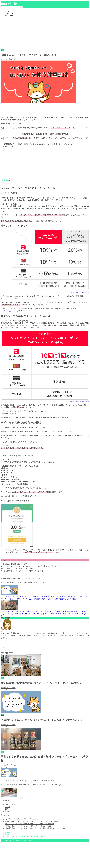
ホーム (7, 11)
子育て (8, 807)
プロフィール (9, 13)
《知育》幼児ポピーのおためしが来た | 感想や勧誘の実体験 (28, 826)
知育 (7, 809)
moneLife (9, 3)
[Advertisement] (45, 33)
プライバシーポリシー (9, 840)
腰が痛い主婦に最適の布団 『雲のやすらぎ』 (23, 819)
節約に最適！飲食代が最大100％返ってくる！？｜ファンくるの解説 (31, 821)
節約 (3, 50)
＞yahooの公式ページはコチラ (12, 311)
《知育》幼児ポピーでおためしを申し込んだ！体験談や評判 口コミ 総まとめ (35, 828)
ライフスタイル (11, 804)
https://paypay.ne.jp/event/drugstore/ (81, 293)
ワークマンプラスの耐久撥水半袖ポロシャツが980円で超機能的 (30, 824)
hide (9, 180)
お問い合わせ (9, 15)
